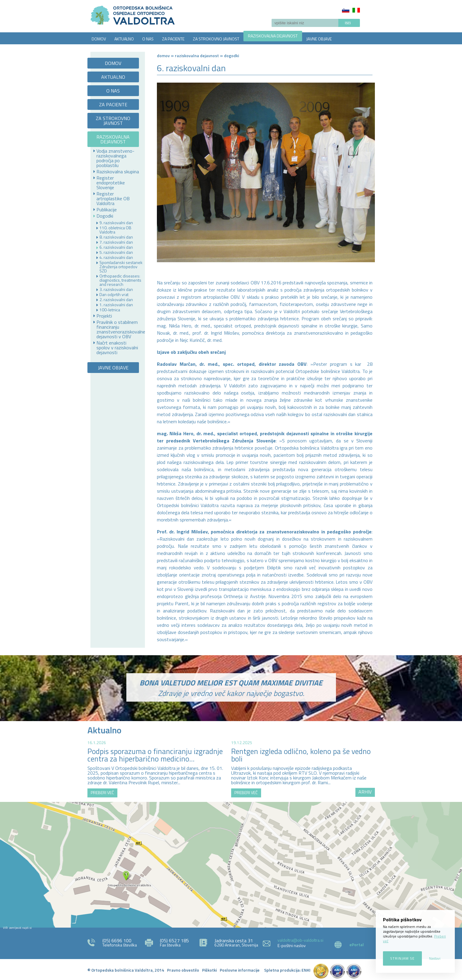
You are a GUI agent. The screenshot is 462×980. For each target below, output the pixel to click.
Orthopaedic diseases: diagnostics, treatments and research (120, 280)
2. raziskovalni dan (116, 300)
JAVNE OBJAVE (319, 39)
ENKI (306, 970)
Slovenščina (346, 10)
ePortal (357, 945)
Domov (163, 56)
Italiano (356, 10)
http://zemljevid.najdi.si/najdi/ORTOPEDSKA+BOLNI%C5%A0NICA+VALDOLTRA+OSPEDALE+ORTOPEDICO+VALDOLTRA (231, 865)
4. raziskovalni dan (116, 257)
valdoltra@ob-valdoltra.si (300, 940)
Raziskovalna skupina (118, 172)
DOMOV (99, 39)
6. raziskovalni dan (116, 247)
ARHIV (365, 792)
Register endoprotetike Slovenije (111, 183)
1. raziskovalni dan (116, 305)
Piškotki (209, 970)
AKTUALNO (124, 39)
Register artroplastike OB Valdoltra (113, 198)
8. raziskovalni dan (116, 237)
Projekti (104, 316)
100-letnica (110, 310)
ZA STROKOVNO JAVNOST (216, 39)
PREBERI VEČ (102, 792)
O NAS (148, 39)
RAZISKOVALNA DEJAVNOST (273, 36)
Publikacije (107, 210)
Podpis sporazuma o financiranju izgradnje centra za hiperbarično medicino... (155, 755)
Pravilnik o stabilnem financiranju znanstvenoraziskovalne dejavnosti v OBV (118, 329)
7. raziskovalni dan (116, 242)
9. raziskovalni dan (116, 223)
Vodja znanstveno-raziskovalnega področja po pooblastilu (115, 158)
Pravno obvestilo (183, 970)
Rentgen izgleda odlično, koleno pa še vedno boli (301, 755)
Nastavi (435, 958)
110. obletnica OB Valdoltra (115, 230)
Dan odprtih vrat (114, 295)
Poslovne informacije (240, 970)
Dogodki (105, 216)
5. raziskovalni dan (116, 252)
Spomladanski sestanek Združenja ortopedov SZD (121, 267)
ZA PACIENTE (173, 39)
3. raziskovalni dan (116, 289)
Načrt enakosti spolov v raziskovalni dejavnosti (117, 348)
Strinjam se (402, 958)
